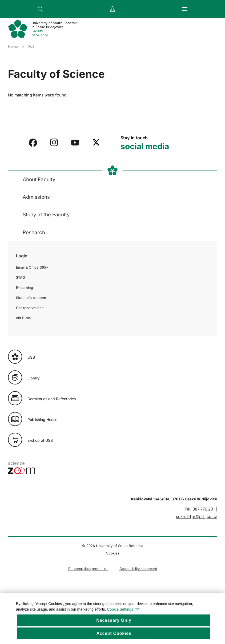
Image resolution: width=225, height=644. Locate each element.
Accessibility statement (138, 569)
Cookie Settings (123, 615)
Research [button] (34, 232)
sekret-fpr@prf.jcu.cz (196, 517)
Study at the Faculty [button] (46, 215)
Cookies (113, 553)
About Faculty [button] (39, 179)
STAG (21, 277)
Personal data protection (88, 569)
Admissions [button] (36, 197)
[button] (40, 9)
